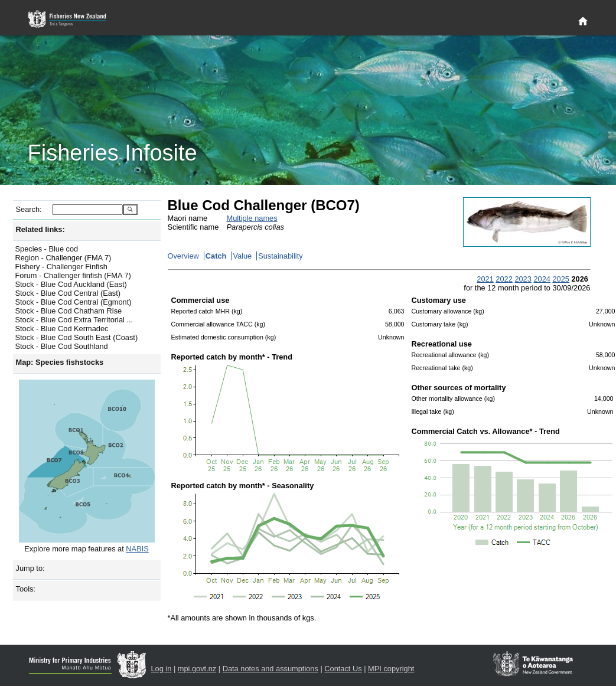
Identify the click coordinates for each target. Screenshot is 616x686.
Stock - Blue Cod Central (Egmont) (74, 302)
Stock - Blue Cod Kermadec (62, 329)
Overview (183, 256)
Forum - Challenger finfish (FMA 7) (73, 275)
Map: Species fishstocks (60, 362)
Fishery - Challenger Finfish (61, 267)
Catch (216, 256)
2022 (504, 279)
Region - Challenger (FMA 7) (63, 258)
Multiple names (252, 218)
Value (242, 256)
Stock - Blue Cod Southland (62, 346)
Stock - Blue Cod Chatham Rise (69, 311)
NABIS (137, 549)
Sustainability (280, 256)
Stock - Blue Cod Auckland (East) (71, 284)
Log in (162, 669)
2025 (560, 279)
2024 (542, 279)
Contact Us (343, 669)
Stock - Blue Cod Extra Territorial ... (74, 320)
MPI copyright (391, 669)
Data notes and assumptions (270, 669)
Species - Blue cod (47, 249)
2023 (523, 279)
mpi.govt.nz (197, 669)
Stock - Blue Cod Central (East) (68, 293)
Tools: (26, 589)
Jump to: (30, 568)
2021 (485, 279)
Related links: (40, 229)
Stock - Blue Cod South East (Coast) (77, 337)
